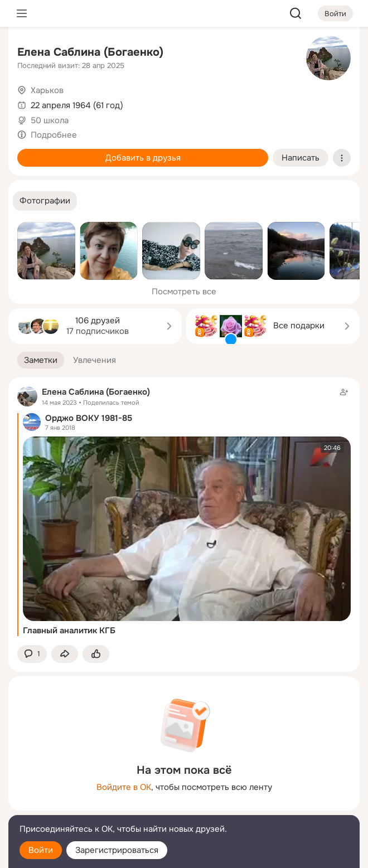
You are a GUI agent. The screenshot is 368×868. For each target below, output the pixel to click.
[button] (45, 201)
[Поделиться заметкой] (65, 654)
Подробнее (54, 135)
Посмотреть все (184, 292)
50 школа (50, 120)
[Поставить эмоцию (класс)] (96, 654)
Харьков (47, 90)
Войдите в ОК (124, 787)
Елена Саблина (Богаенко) (90, 52)
